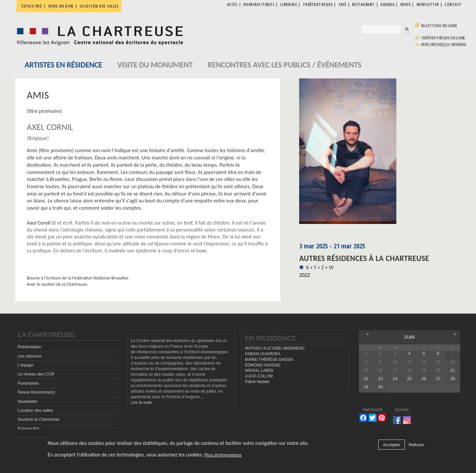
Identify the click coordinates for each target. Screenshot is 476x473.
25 (409, 379)
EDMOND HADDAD (263, 365)
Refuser (416, 445)
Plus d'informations (223, 455)
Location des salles (99, 6)
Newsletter (28, 402)
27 (438, 379)
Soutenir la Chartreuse (39, 419)
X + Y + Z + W (320, 267)
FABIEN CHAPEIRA (263, 354)
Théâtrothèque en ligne (443, 38)
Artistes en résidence (64, 65)
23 (380, 379)
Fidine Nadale (257, 382)
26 (424, 379)
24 (395, 379)
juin (409, 337)
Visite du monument (155, 65)
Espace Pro (29, 429)
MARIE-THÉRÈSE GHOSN (269, 360)
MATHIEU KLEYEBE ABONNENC (275, 348)
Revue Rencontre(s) (37, 392)
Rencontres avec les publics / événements (284, 65)
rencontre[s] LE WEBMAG (444, 44)
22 (366, 379)
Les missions (30, 356)
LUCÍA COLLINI (259, 376)
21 (453, 370)
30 (380, 387)
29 (366, 387)
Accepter (392, 445)
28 (453, 379)
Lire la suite (141, 403)
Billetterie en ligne (439, 26)
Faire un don (61, 6)
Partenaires (28, 383)
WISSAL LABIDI (259, 370)
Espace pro (32, 6)
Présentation (30, 347)
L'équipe (26, 365)
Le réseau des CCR (36, 374)
